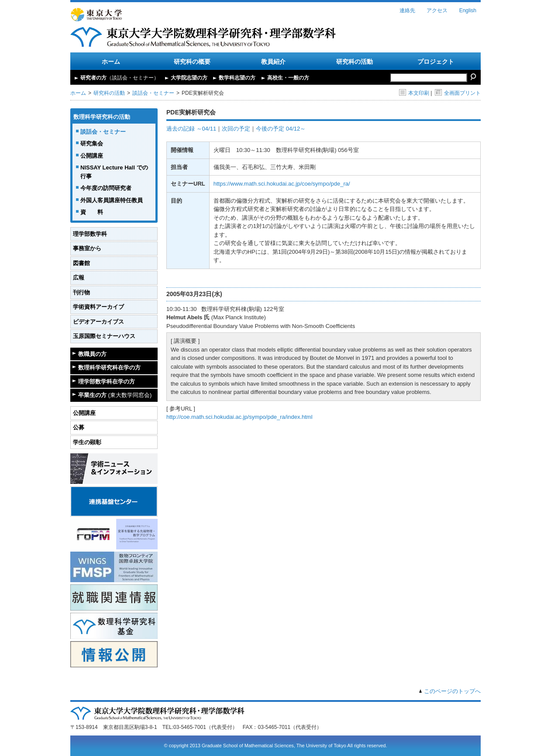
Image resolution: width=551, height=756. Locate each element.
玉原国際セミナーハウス (104, 336)
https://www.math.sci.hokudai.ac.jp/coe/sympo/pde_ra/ (282, 184)
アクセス (437, 10)
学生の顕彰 (87, 442)
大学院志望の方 (189, 78)
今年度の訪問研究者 (106, 188)
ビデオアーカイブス (98, 322)
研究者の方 (120, 78)
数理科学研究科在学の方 (109, 368)
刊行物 (81, 292)
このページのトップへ (452, 691)
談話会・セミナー (153, 93)
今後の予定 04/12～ (281, 129)
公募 (79, 427)
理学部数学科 (90, 234)
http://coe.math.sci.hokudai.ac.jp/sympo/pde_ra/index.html (239, 417)
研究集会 (92, 143)
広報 (79, 278)
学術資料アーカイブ (98, 307)
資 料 (92, 212)
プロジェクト (436, 62)
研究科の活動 (355, 62)
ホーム (111, 62)
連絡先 (407, 10)
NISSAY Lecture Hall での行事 (114, 172)
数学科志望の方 (237, 78)
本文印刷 (414, 93)
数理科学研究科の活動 (102, 117)
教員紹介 (273, 62)
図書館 (81, 263)
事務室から (87, 248)
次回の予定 (236, 129)
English (468, 10)
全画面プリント (458, 93)
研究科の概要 (192, 62)
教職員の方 (92, 354)
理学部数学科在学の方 (107, 381)
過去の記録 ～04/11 (191, 129)
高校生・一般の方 (288, 78)
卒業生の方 (115, 395)
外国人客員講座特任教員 (112, 200)
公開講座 (92, 156)
